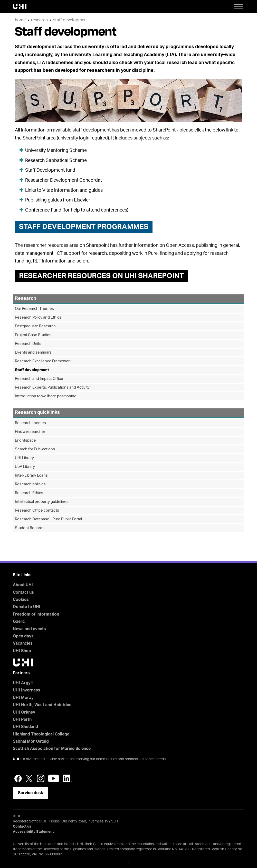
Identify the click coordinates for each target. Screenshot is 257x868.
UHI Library (24, 458)
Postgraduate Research (35, 326)
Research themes (30, 423)
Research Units (28, 344)
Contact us (23, 592)
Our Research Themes (34, 309)
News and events (29, 629)
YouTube (54, 778)
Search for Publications (35, 449)
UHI (16, 759)
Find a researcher (30, 432)
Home (20, 20)
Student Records (30, 528)
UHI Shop (22, 651)
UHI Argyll (23, 683)
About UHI (23, 585)
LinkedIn (67, 778)
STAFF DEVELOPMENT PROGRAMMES (84, 227)
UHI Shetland (25, 727)
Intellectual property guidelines (42, 502)
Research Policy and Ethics (38, 317)
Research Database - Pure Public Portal (48, 519)
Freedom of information (36, 614)
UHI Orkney (24, 712)
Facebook (18, 778)
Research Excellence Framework (43, 361)
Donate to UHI (27, 607)
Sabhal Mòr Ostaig (31, 741)
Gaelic (19, 621)
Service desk (31, 793)
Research (39, 20)
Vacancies (23, 643)
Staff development (71, 20)
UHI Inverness (27, 690)
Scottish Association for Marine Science (52, 749)
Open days (23, 636)
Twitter (29, 778)
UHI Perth (22, 720)
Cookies (21, 600)
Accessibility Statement (33, 832)
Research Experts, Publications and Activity (52, 387)
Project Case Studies (33, 335)
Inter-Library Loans (31, 475)
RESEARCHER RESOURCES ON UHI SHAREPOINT (101, 276)
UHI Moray (23, 698)
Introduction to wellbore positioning (46, 396)
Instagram (41, 778)
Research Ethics (29, 493)
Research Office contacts (37, 510)
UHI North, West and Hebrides (42, 705)
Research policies (30, 484)
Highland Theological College (41, 734)
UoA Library (25, 467)
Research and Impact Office (39, 379)
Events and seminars (33, 352)
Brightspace (25, 440)
